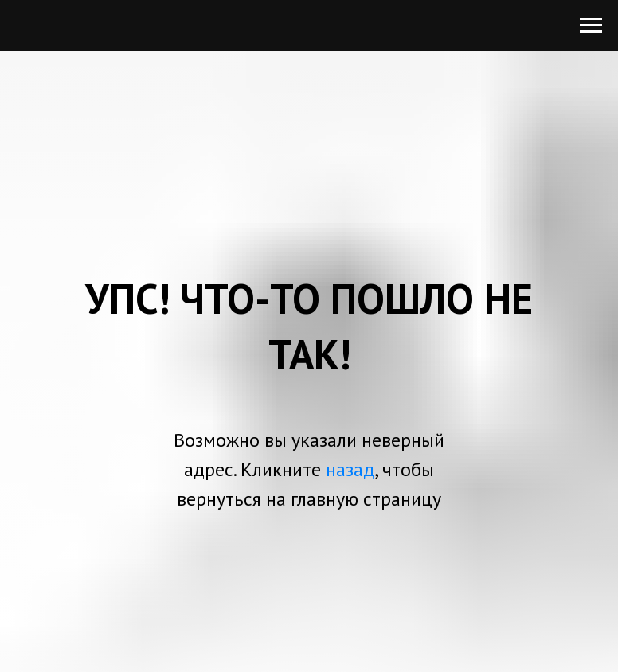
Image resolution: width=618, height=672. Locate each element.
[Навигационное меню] (591, 25)
